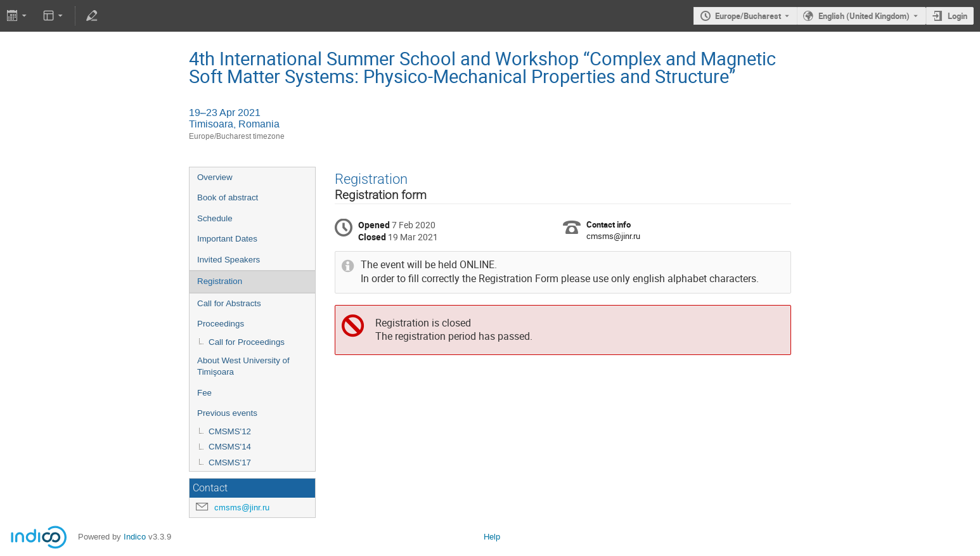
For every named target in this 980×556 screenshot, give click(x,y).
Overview (215, 177)
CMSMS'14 (230, 447)
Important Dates (227, 239)
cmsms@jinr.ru (242, 508)
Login (957, 16)
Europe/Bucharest (748, 16)
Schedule (215, 218)
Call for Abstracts (229, 303)
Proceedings (221, 324)
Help (492, 537)
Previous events (227, 413)
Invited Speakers (229, 260)
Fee (204, 393)
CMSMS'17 (230, 462)
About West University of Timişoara (243, 366)
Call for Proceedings (247, 342)
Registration (220, 281)
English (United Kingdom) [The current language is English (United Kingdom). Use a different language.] (864, 16)
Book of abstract (228, 197)
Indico (135, 537)
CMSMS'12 (230, 431)
